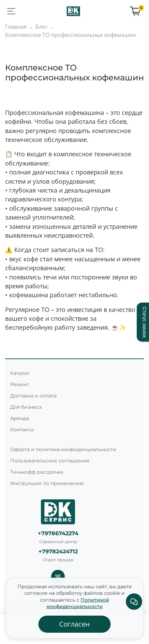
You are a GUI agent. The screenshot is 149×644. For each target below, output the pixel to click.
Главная (16, 27)
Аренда (20, 418)
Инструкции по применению (47, 483)
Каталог (20, 373)
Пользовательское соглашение (50, 461)
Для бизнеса (26, 407)
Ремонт (20, 384)
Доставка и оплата (33, 396)
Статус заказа (145, 322)
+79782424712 (58, 551)
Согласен (75, 624)
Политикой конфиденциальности (78, 603)
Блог (42, 27)
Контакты (22, 430)
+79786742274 (58, 533)
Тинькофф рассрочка (37, 472)
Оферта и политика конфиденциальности (63, 449)
